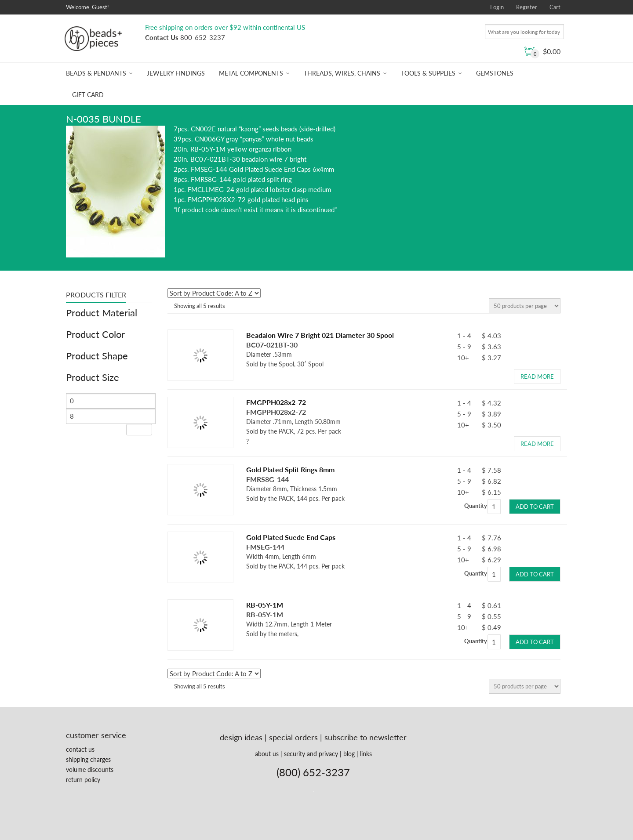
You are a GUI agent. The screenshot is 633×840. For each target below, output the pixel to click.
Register (527, 7)
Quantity (476, 506)
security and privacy (311, 754)
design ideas (241, 737)
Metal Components (251, 73)
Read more (537, 377)
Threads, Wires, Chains (342, 73)
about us (267, 754)
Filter (139, 429)
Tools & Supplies (428, 73)
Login (497, 7)
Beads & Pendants (96, 73)
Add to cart (535, 507)
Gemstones (495, 73)
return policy (83, 780)
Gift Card (88, 95)
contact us (80, 749)
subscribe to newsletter (366, 737)
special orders (293, 737)
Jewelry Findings (176, 73)
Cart (555, 7)
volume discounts (90, 769)
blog (349, 754)
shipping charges (88, 759)
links (366, 754)
